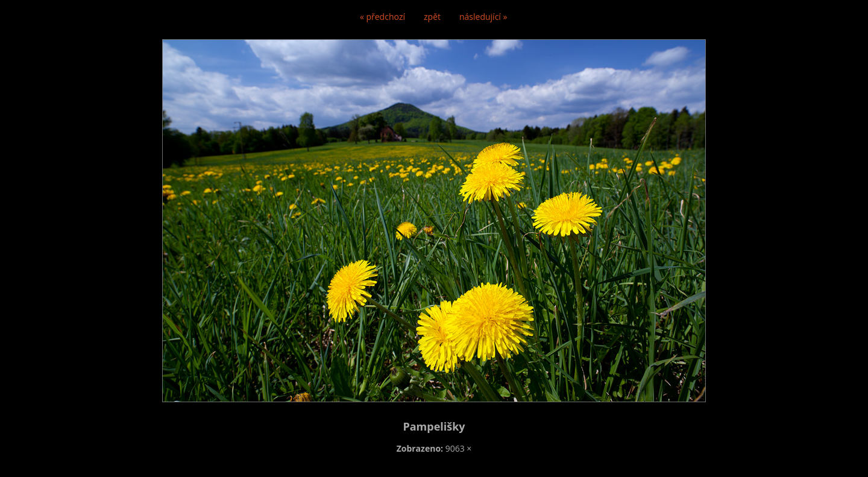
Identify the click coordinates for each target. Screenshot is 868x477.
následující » (483, 17)
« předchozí (382, 17)
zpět (432, 17)
